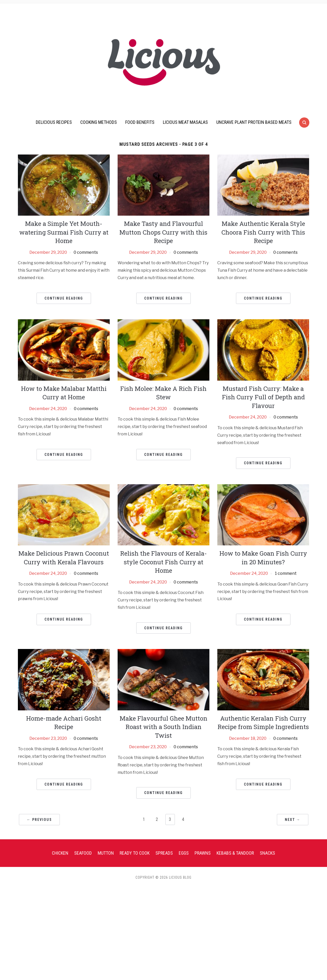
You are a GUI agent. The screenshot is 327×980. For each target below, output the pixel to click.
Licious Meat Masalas (185, 122)
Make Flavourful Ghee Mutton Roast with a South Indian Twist (163, 727)
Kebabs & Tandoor (235, 853)
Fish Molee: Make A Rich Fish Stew (163, 393)
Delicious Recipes (54, 122)
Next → (293, 820)
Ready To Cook (135, 853)
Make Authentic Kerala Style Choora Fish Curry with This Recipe (263, 232)
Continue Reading (64, 298)
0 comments (86, 252)
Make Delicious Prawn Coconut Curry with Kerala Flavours (64, 558)
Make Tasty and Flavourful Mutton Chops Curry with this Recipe (163, 232)
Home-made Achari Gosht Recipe (64, 723)
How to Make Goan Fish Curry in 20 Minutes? (263, 558)
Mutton (106, 853)
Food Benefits (140, 122)
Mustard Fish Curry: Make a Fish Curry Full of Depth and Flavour (263, 397)
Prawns (203, 853)
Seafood (83, 853)
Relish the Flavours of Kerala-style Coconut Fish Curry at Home (163, 562)
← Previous (39, 820)
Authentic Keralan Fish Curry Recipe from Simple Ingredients (263, 723)
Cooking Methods (99, 122)
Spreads (164, 853)
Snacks (267, 853)
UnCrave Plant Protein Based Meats (254, 122)
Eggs (184, 853)
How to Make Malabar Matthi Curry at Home (64, 393)
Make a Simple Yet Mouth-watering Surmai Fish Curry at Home (64, 232)
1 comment (286, 573)
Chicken (60, 853)
